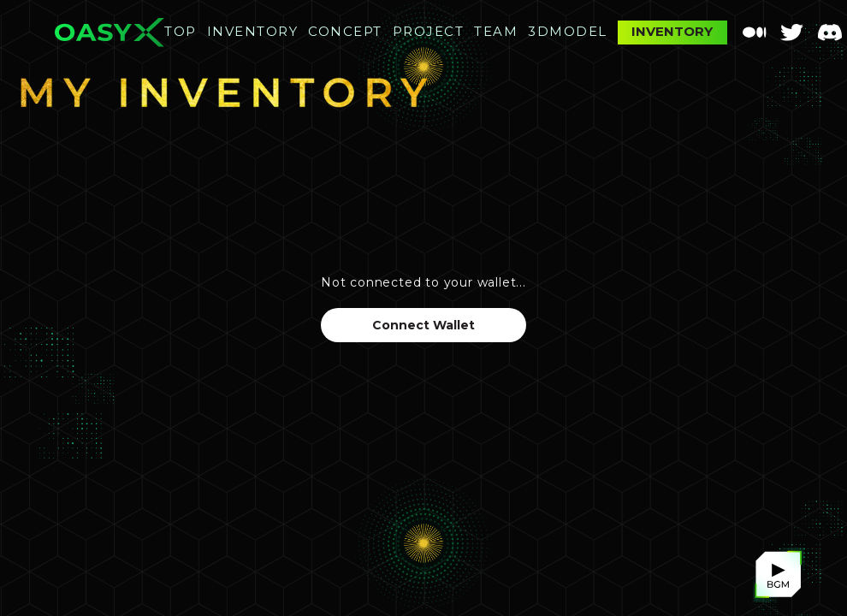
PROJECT (429, 31)
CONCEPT (345, 31)
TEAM (496, 31)
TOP (181, 31)
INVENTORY (253, 31)
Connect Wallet (423, 325)
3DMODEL (568, 31)
